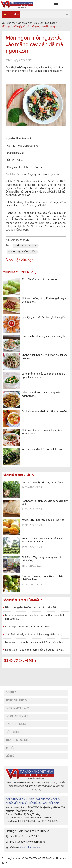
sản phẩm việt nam (17, 709)
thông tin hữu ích (17, 740)
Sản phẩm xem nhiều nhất (21, 600)
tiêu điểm (13, 14)
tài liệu (10, 748)
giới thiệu (12, 693)
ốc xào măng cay (27, 246)
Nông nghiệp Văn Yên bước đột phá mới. (28, 627)
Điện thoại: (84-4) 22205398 (24, 836)
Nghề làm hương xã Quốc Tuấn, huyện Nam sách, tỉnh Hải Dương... (35, 617)
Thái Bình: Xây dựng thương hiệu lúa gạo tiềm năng (34, 634)
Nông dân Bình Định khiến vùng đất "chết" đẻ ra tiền (34, 642)
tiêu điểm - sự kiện (17, 701)
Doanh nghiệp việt (17, 716)
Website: (25, 848)
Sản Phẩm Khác (47, 23)
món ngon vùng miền (23, 252)
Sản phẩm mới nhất (17, 475)
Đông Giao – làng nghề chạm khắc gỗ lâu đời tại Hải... (35, 650)
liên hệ (10, 756)
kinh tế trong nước (18, 724)
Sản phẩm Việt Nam (28, 23)
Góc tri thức (13, 732)
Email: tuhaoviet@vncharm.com (27, 842)
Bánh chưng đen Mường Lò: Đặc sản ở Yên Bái (31, 608)
